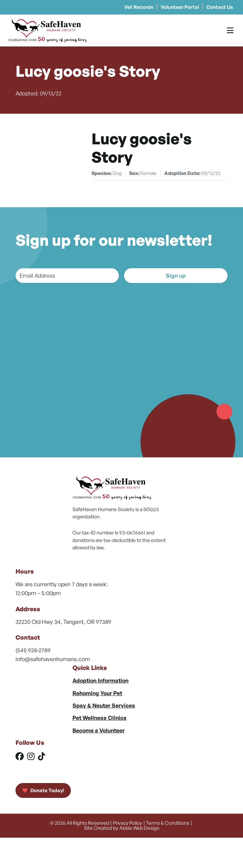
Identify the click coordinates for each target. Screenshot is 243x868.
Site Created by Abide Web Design (122, 828)
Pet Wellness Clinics (100, 718)
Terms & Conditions (168, 823)
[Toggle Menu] (230, 30)
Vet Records (139, 7)
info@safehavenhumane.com (53, 659)
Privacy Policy (128, 823)
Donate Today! (43, 790)
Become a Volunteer (99, 730)
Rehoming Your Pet (97, 693)
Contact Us (220, 7)
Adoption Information (100, 680)
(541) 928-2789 (33, 650)
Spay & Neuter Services (104, 705)
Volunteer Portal (180, 7)
